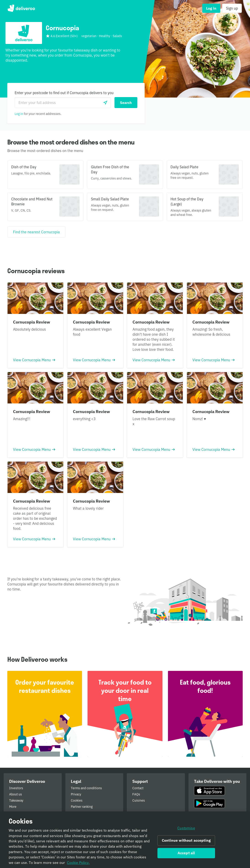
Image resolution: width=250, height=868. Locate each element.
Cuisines (139, 800)
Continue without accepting (186, 841)
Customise (186, 829)
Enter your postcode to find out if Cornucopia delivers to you (64, 93)
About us (16, 794)
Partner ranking (82, 807)
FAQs (136, 794)
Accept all (186, 853)
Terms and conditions (86, 788)
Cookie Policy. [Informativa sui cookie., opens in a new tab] (78, 863)
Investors (16, 788)
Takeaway (16, 800)
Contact (138, 788)
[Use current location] (105, 103)
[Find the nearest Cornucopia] (36, 232)
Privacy (76, 794)
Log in (19, 114)
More (13, 807)
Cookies (77, 800)
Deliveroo (21, 8)
